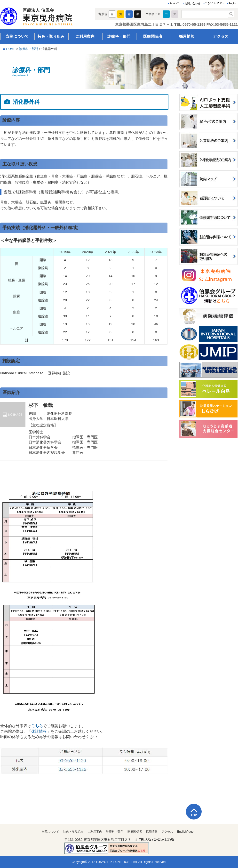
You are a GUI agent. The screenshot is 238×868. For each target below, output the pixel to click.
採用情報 (187, 36)
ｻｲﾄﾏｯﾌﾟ (175, 3)
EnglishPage (185, 832)
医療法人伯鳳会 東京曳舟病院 (43, 15)
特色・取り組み (51, 36)
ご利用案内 (85, 36)
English (233, 3)
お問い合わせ (192, 3)
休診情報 (39, 731)
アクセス (221, 36)
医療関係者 (153, 36)
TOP (194, 815)
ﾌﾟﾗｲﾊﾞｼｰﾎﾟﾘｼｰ (214, 3)
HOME (11, 49)
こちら (37, 726)
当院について (17, 36)
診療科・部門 (119, 36)
